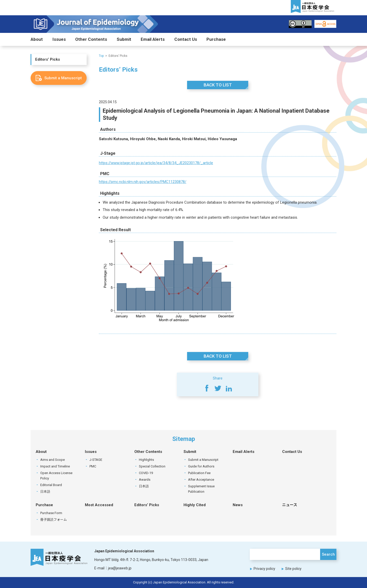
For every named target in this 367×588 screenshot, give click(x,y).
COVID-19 (146, 473)
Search (328, 555)
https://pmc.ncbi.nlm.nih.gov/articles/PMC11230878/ (143, 182)
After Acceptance (201, 480)
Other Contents (91, 40)
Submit (124, 40)
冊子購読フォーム (54, 520)
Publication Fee (199, 473)
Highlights (146, 460)
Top (101, 56)
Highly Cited (195, 505)
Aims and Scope (53, 460)
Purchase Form (51, 513)
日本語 (45, 492)
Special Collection (152, 467)
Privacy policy (264, 569)
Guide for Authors (201, 467)
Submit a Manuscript (203, 460)
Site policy (293, 569)
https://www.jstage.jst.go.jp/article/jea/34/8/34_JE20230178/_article (156, 163)
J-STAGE (96, 460)
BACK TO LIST (218, 85)
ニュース (290, 505)
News (238, 505)
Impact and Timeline (55, 467)
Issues (59, 40)
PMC (93, 467)
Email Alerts (153, 40)
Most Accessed (99, 505)
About (37, 40)
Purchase (216, 40)
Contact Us (186, 40)
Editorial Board (51, 485)
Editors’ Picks (48, 60)
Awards (145, 480)
